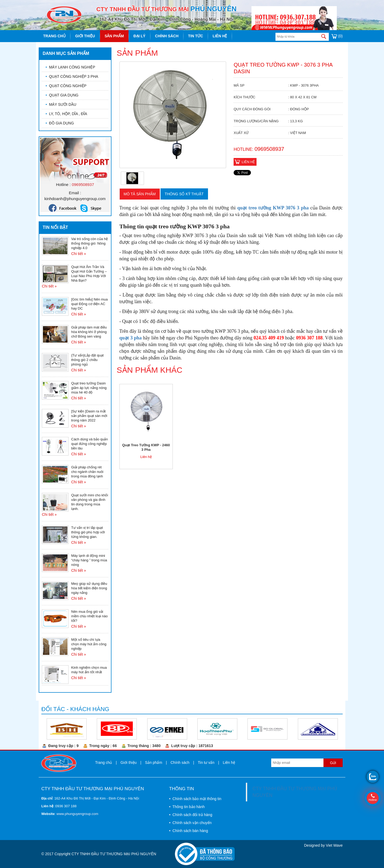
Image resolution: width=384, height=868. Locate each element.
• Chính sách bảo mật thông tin (195, 799)
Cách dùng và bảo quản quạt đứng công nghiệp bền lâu (90, 444)
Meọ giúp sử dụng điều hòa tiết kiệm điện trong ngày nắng (89, 588)
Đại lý (140, 36)
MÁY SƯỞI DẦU (61, 104)
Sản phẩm (114, 36)
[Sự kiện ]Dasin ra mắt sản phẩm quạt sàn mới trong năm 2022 (89, 416)
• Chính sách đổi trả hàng (191, 815)
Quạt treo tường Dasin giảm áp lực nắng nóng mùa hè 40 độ (89, 388)
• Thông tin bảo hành (187, 807)
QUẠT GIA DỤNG (62, 95)
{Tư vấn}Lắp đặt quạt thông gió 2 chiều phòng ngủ (87, 360)
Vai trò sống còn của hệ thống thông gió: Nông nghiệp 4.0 (89, 243)
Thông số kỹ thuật (184, 194)
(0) (337, 36)
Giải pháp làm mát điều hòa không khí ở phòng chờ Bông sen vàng (89, 332)
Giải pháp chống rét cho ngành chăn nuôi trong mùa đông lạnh (87, 472)
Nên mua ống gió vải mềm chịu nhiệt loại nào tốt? (89, 616)
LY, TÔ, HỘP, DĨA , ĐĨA (66, 114)
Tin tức (195, 36)
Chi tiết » (79, 254)
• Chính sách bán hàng (189, 831)
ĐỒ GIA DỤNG (60, 123)
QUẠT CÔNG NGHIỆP (66, 86)
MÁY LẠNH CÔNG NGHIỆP (70, 67)
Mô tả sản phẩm (140, 194)
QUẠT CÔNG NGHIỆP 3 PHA (72, 76)
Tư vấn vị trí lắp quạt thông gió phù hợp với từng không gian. (88, 532)
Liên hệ (220, 36)
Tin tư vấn (206, 762)
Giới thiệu (85, 36)
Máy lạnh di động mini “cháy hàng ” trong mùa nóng (89, 560)
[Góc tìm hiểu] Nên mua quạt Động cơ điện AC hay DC (89, 304)
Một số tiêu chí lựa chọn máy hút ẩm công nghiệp (89, 644)
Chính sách (167, 36)
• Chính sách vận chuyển (190, 823)
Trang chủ (54, 36)
